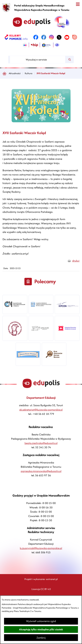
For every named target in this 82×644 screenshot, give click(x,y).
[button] (41, 121)
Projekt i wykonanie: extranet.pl (41, 579)
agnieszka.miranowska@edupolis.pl (41, 471)
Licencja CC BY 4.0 (41, 589)
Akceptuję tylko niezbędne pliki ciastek (41, 629)
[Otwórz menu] (78, 4)
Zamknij (41, 638)
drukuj (76, 261)
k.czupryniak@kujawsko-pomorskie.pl (41, 548)
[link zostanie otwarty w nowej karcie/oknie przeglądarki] (16, 37)
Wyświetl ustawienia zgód (41, 621)
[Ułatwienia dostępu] (57, 45)
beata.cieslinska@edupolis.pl (41, 443)
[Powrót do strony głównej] (4, 73)
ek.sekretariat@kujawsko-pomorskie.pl (41, 410)
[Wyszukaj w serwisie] (38, 60)
